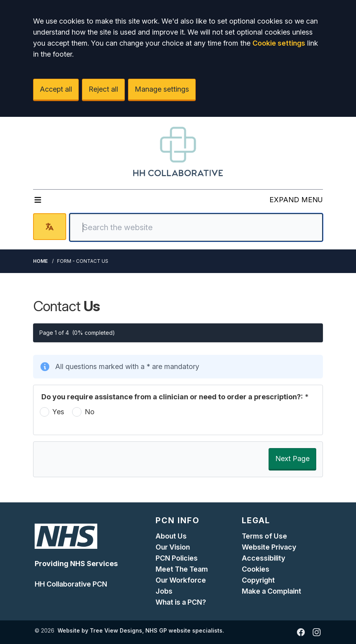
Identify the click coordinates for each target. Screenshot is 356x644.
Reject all (103, 89)
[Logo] (178, 151)
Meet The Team (182, 569)
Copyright (258, 580)
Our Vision (173, 547)
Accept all (56, 89)
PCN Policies (177, 558)
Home (40, 261)
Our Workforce (181, 580)
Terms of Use (264, 536)
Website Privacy (269, 547)
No (90, 412)
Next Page (292, 459)
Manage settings (162, 89)
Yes (58, 412)
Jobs (164, 591)
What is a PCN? (181, 602)
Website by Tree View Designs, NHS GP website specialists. (141, 630)
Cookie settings (279, 43)
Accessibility (263, 558)
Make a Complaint (272, 591)
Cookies (256, 569)
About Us (171, 536)
